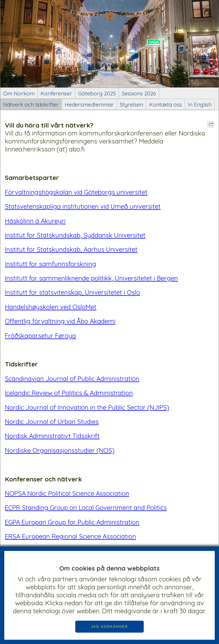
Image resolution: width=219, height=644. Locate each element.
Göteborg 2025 (97, 93)
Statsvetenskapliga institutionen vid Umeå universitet (83, 206)
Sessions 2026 (139, 93)
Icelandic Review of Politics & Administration (69, 393)
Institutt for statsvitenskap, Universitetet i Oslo (72, 292)
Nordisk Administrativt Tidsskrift (52, 436)
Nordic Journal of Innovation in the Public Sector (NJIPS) (87, 407)
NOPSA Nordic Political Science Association (67, 493)
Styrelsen (131, 104)
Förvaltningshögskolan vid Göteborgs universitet (76, 192)
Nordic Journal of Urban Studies (52, 422)
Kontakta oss (166, 104)
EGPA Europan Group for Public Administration (72, 522)
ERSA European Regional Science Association (70, 536)
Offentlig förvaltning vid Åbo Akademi (60, 321)
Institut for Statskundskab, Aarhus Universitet (71, 249)
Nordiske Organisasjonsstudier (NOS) (60, 450)
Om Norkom (19, 93)
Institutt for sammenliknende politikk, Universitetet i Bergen (91, 278)
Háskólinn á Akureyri (35, 221)
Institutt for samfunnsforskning (50, 264)
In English (200, 104)
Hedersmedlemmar (89, 104)
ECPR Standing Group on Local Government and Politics (86, 508)
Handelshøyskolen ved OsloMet (51, 307)
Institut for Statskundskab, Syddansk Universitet (75, 235)
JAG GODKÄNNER (109, 627)
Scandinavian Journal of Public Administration (72, 379)
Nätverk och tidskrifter (31, 104)
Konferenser (56, 93)
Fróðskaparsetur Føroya (40, 336)
